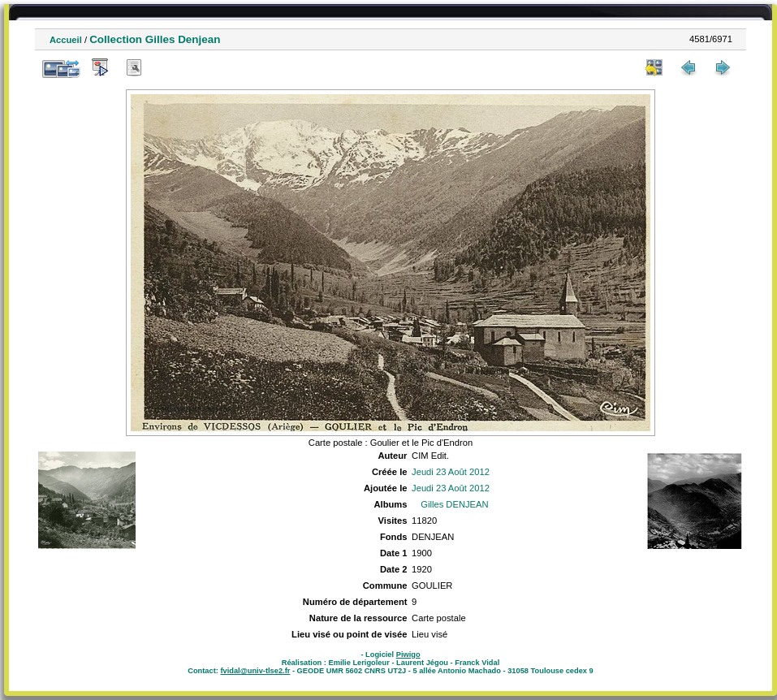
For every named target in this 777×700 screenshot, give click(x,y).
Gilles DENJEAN (454, 504)
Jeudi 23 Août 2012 (451, 472)
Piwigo (408, 655)
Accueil (66, 40)
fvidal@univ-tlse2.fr (255, 671)
